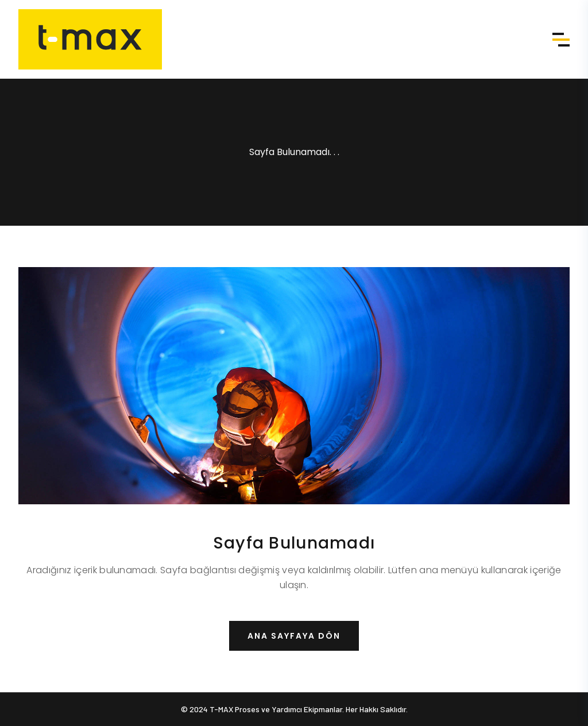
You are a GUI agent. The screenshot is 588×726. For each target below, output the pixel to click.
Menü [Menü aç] (561, 39)
